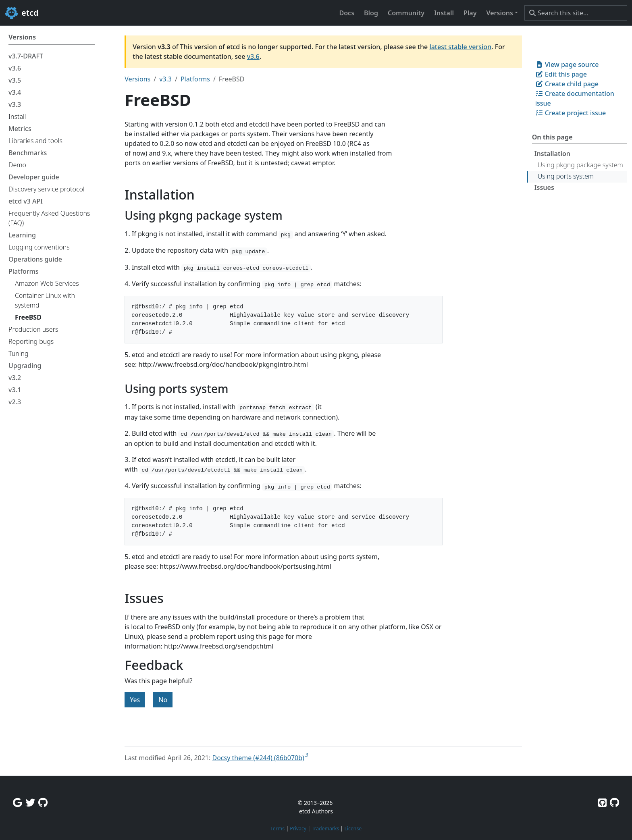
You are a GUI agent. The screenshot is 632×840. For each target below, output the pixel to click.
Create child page (567, 84)
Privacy (298, 829)
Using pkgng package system (580, 165)
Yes (135, 700)
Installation (552, 154)
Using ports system (566, 176)
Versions (137, 79)
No (163, 700)
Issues (544, 187)
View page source (567, 64)
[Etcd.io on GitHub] (614, 802)
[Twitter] (30, 802)
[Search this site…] (576, 13)
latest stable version (460, 47)
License (353, 829)
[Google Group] (18, 802)
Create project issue (571, 113)
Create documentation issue (575, 98)
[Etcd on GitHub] (602, 802)
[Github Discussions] (43, 802)
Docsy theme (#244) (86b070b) (258, 758)
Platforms (195, 79)
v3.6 (253, 56)
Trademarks (325, 829)
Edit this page (561, 74)
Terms (278, 829)
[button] (502, 13)
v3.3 (165, 79)
